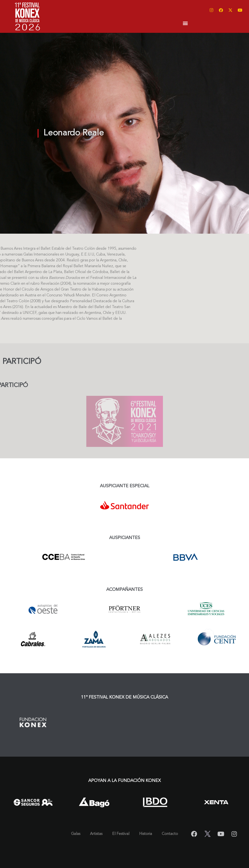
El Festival (121, 834)
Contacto (170, 834)
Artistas (96, 834)
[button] (185, 23)
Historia (146, 834)
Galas (76, 834)
